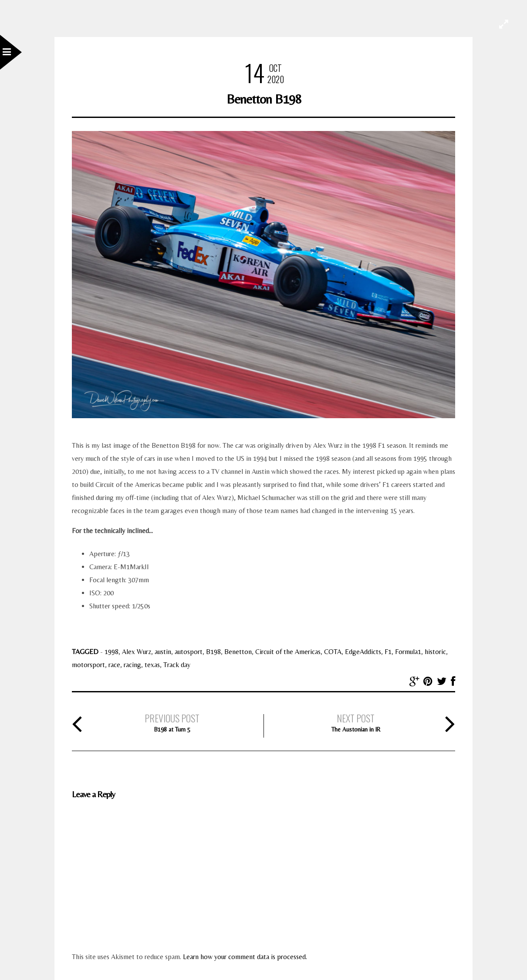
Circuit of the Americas (288, 652)
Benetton (238, 652)
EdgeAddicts (363, 652)
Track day (177, 665)
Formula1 (408, 652)
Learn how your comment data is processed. (245, 957)
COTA (333, 652)
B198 (213, 652)
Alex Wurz (137, 652)
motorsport (88, 665)
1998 (111, 652)
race (114, 665)
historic (435, 652)
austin (163, 652)
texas (152, 665)
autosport (189, 652)
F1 (388, 652)
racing (132, 665)
